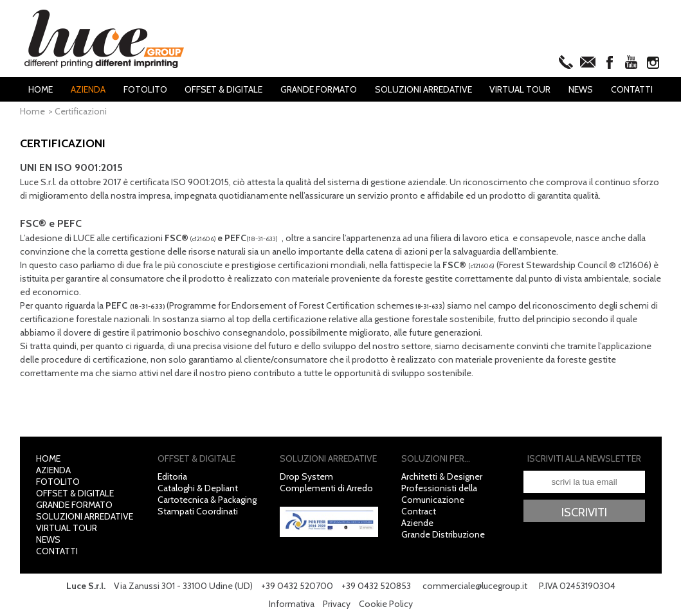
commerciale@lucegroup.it (475, 586)
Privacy (337, 604)
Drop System (306, 476)
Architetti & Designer (442, 476)
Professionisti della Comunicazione (439, 494)
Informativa (292, 604)
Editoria (172, 476)
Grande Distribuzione (443, 534)
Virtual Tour (520, 89)
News (581, 89)
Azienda (88, 89)
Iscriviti (584, 512)
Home (41, 89)
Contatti (632, 89)
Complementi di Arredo (326, 488)
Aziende (417, 523)
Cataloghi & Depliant (198, 488)
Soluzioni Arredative (423, 89)
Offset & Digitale (223, 89)
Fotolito (145, 89)
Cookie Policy (386, 604)
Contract (419, 511)
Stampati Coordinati (198, 511)
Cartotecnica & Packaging (207, 500)
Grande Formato (319, 89)
